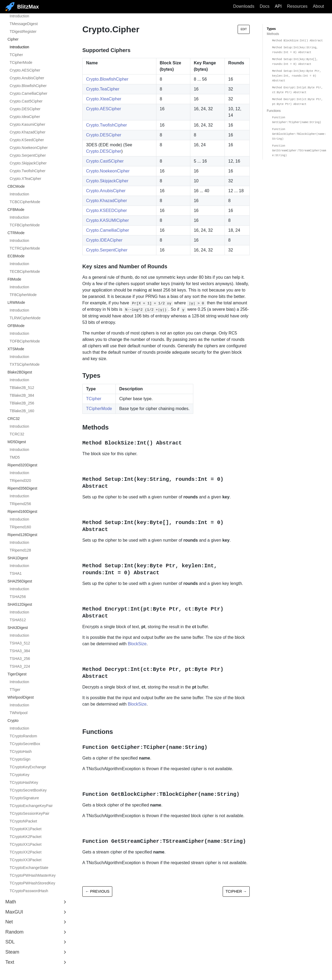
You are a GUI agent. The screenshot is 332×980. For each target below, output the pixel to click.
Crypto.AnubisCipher (27, 78)
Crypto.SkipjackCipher (28, 163)
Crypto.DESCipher (25, 109)
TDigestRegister (23, 32)
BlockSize (137, 644)
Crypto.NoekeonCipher (29, 148)
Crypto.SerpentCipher (28, 155)
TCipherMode (21, 62)
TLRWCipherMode (25, 318)
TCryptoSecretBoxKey (28, 790)
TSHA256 (18, 597)
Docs (264, 6)
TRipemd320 (20, 481)
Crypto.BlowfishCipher (28, 86)
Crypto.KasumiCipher (27, 124)
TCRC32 (17, 434)
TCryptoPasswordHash (29, 891)
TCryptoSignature (24, 798)
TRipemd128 (20, 550)
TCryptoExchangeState (29, 868)
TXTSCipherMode (25, 364)
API (278, 6)
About (318, 6)
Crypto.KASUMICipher (107, 220)
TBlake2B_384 (22, 395)
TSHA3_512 (20, 643)
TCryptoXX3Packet (26, 860)
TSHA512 (18, 620)
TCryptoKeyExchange (28, 767)
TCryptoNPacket (23, 821)
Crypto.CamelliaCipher (28, 93)
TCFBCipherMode (25, 225)
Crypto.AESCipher (25, 70)
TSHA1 (16, 573)
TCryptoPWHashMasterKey (33, 875)
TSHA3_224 (20, 666)
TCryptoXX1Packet (26, 844)
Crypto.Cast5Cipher (26, 101)
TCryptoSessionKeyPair (30, 813)
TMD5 (15, 457)
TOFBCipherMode (25, 341)
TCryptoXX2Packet (26, 852)
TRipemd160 (20, 527)
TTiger (15, 690)
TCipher (16, 55)
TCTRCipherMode (25, 248)
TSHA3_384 (20, 651)
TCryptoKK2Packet (26, 837)
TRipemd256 (20, 504)
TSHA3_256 (20, 659)
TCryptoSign (20, 759)
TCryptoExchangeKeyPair (31, 806)
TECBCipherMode (25, 271)
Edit (244, 29)
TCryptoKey (20, 775)
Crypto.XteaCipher (104, 99)
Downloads (244, 6)
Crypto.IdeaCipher (25, 117)
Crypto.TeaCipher (103, 89)
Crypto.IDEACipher (104, 240)
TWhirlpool (19, 713)
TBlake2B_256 (22, 403)
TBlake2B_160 (22, 411)
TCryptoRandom (23, 736)
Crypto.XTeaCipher (25, 179)
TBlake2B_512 (22, 388)
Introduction (19, 16)
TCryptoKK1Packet (26, 829)
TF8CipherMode (23, 295)
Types (271, 29)
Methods (273, 34)
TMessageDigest (24, 24)
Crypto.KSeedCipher (27, 140)
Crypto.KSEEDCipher (107, 210)
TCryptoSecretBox (25, 744)
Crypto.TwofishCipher (28, 171)
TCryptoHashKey (24, 782)
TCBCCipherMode (25, 202)
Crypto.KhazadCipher (28, 132)
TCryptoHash (21, 751)
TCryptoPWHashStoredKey (32, 883)
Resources (297, 6)
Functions (274, 111)
